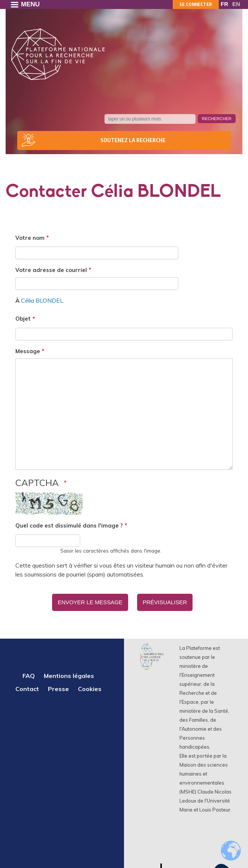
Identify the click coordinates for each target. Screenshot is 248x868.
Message (28, 351)
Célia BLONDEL (42, 300)
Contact (27, 688)
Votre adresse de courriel (51, 270)
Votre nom (30, 238)
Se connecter (196, 4)
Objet (23, 319)
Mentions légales (69, 675)
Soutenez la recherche (133, 140)
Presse (58, 688)
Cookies (90, 688)
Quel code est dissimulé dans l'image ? (69, 525)
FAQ (29, 675)
